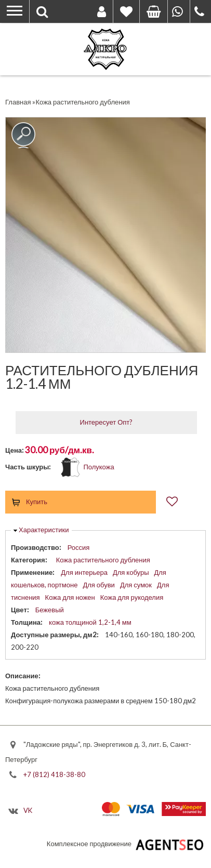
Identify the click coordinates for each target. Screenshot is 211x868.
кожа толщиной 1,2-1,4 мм (90, 622)
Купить (37, 502)
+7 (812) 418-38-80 (54, 774)
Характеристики (44, 530)
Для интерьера (84, 572)
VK (28, 810)
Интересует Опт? (107, 422)
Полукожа (98, 467)
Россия (79, 547)
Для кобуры (131, 572)
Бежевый (50, 610)
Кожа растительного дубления (103, 560)
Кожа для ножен (70, 597)
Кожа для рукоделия (132, 597)
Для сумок (136, 585)
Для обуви (99, 585)
